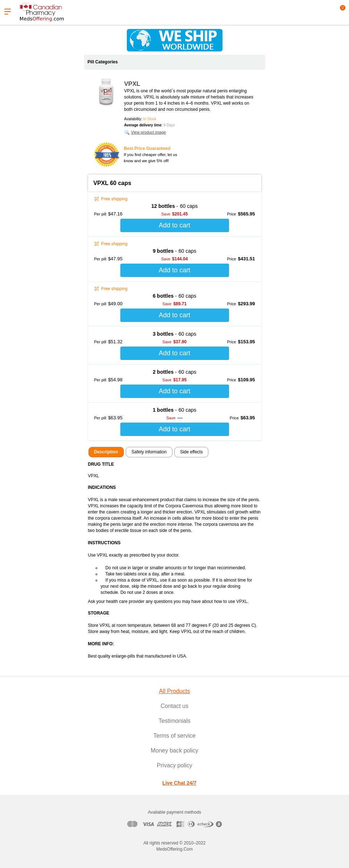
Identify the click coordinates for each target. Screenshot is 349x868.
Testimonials (174, 721)
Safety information (149, 452)
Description (106, 452)
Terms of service (174, 736)
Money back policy (175, 750)
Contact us (174, 706)
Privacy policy (175, 765)
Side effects (191, 452)
